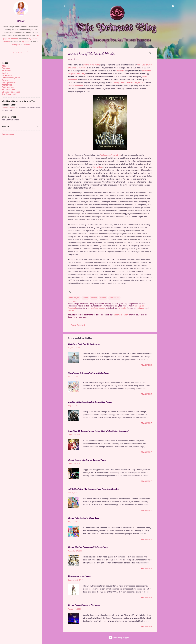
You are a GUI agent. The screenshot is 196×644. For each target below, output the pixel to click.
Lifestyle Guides (9, 82)
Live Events (7, 75)
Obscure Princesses (11, 92)
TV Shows (6, 71)
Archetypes (7, 85)
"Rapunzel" (120, 71)
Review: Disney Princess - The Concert (84, 605)
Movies (5, 66)
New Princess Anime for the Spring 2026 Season (89, 373)
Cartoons (6, 68)
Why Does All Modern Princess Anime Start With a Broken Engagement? (99, 431)
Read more (146, 365)
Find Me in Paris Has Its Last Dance (84, 344)
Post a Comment (78, 325)
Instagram (141, 308)
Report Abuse (8, 134)
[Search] (173, 7)
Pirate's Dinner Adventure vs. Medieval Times (87, 460)
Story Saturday (8, 90)
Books (5, 73)
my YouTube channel (96, 308)
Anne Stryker (142, 65)
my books (122, 308)
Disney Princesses (76, 86)
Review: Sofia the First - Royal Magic (84, 518)
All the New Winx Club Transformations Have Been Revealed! (93, 489)
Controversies (8, 87)
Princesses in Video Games (79, 576)
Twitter (71, 310)
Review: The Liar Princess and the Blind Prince (88, 547)
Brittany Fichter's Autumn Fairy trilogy (128, 83)
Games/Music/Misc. (11, 78)
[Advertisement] (167, 85)
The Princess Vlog (10, 94)
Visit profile (21, 53)
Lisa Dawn (21, 21)
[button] (150, 53)
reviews (103, 298)
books (85, 298)
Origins (5, 80)
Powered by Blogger (119, 638)
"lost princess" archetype (110, 155)
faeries (94, 298)
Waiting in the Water (91, 65)
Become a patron (121, 315)
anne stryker (74, 298)
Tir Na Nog (97, 167)
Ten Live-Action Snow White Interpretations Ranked (90, 402)
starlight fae (114, 298)
